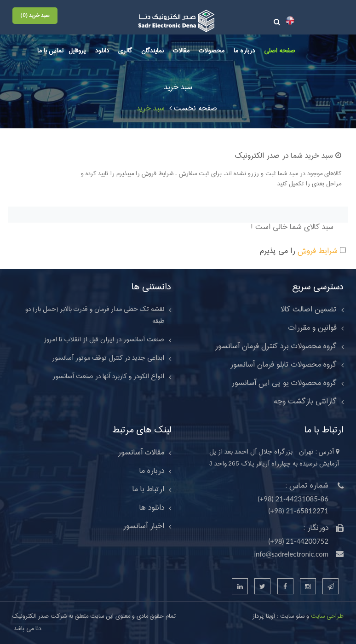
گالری (125, 51)
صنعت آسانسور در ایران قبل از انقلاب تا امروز (104, 340)
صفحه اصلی (280, 51)
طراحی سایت (326, 616)
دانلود (102, 51)
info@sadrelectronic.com (291, 554)
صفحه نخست (193, 108)
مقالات (181, 51)
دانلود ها (152, 508)
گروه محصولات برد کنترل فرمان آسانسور (276, 346)
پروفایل (77, 51)
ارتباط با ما (148, 489)
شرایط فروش (318, 251)
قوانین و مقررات (313, 328)
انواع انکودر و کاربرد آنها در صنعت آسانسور (108, 377)
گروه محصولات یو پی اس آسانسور (284, 383)
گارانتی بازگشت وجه (305, 402)
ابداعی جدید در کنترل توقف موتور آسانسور (108, 358)
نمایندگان (152, 51)
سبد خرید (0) (35, 16)
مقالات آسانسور (141, 453)
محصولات (212, 51)
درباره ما (244, 51)
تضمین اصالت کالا (309, 310)
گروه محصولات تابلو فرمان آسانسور (283, 365)
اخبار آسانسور (144, 526)
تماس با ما (51, 51)
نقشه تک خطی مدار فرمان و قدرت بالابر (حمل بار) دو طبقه (95, 316)
